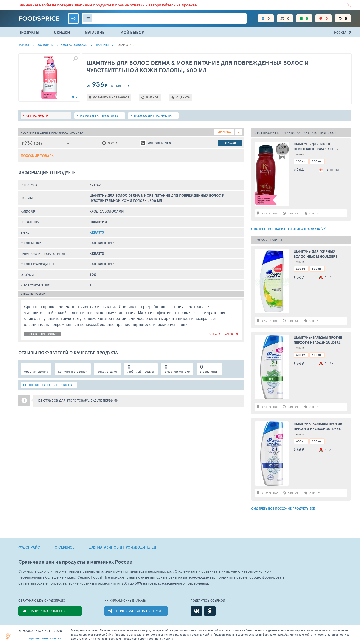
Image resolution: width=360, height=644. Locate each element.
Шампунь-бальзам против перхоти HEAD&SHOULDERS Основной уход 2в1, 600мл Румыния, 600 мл (319, 427)
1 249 (38, 143)
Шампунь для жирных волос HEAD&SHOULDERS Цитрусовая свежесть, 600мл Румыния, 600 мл (316, 254)
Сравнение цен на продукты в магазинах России (75, 562)
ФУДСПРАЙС (29, 547)
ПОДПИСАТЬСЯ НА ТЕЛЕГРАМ (139, 611)
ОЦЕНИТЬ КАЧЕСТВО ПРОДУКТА (48, 385)
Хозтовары (45, 45)
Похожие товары (38, 156)
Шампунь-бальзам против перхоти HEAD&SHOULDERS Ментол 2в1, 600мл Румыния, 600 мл (320, 340)
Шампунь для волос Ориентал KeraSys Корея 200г (316, 147)
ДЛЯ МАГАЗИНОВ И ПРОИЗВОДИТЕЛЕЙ (123, 547)
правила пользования (45, 638)
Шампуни (102, 45)
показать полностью (42, 334)
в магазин (229, 143)
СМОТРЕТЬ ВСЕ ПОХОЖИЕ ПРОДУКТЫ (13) (283, 509)
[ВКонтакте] (196, 611)
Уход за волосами (74, 45)
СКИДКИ (62, 32)
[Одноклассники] (210, 611)
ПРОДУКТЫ (29, 32)
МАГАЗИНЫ (95, 32)
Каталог (24, 45)
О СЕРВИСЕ (65, 547)
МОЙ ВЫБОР (132, 32)
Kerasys (97, 232)
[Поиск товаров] (164, 18)
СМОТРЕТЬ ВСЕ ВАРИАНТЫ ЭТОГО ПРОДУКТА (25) (289, 229)
